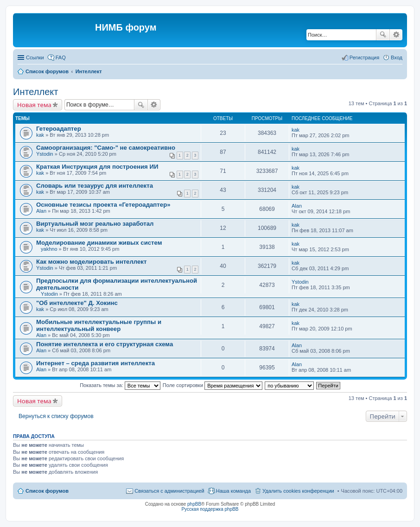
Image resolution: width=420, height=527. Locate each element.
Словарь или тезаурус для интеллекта (95, 186)
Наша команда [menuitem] (233, 491)
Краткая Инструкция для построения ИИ (97, 167)
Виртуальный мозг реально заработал (95, 224)
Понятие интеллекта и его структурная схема (105, 344)
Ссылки (35, 57)
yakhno (49, 249)
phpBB (194, 504)
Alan (41, 211)
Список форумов (47, 491)
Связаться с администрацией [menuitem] (169, 491)
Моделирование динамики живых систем (99, 243)
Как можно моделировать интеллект (91, 262)
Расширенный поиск (396, 35)
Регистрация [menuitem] (364, 57)
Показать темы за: (120, 385)
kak (40, 135)
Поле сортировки (213, 385)
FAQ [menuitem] (61, 57)
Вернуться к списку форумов (56, 416)
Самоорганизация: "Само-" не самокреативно (106, 148)
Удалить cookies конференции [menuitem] (298, 491)
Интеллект (35, 92)
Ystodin (45, 154)
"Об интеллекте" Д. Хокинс (77, 303)
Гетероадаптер (59, 129)
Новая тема (34, 105)
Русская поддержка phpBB (210, 509)
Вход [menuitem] (397, 57)
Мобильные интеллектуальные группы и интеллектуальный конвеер (99, 325)
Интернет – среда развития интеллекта (95, 363)
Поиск (383, 35)
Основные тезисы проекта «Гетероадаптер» (103, 205)
